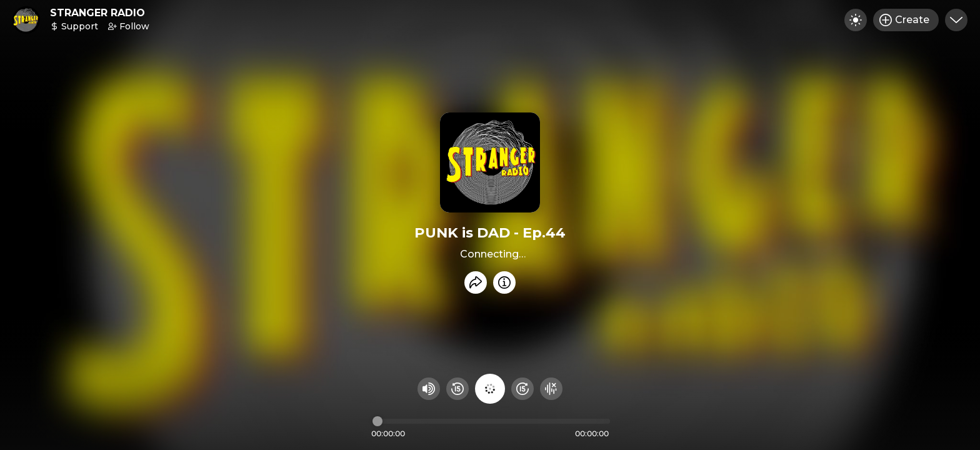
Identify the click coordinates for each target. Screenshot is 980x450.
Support (74, 26)
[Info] (504, 282)
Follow (129, 26)
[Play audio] (490, 389)
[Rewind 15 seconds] (457, 389)
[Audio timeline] (491, 421)
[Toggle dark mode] (856, 20)
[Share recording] (476, 282)
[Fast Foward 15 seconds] (522, 389)
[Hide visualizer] (551, 389)
